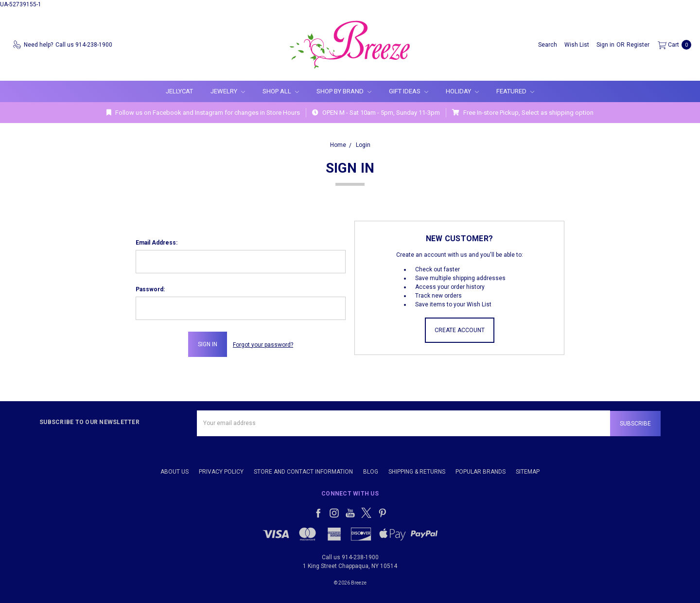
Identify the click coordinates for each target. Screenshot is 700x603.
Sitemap (528, 471)
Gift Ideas (409, 91)
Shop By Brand (344, 91)
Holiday (462, 91)
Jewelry (228, 91)
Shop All (281, 91)
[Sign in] (605, 45)
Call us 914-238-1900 (350, 556)
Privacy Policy (221, 471)
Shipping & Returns (417, 471)
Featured (515, 91)
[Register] (638, 45)
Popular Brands (481, 471)
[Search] (548, 45)
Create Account (460, 330)
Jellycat (179, 91)
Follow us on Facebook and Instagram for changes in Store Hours (203, 113)
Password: (150, 289)
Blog (371, 471)
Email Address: (157, 243)
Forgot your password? (263, 344)
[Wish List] (577, 45)
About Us (175, 471)
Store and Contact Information (303, 471)
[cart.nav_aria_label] (673, 45)
